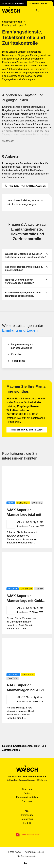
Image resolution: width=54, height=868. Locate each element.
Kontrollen (14, 355)
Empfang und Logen (20, 330)
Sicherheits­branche (40, 3)
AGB (27, 811)
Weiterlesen (10, 141)
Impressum (27, 815)
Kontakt (27, 823)
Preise (27, 793)
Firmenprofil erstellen (27, 430)
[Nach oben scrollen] (50, 748)
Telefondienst (16, 361)
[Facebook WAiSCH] (30, 863)
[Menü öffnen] (48, 10)
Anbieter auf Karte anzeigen (25, 186)
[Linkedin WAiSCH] (25, 863)
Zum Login (27, 801)
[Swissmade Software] (27, 835)
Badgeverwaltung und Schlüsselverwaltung (20, 346)
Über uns (27, 789)
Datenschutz (27, 819)
